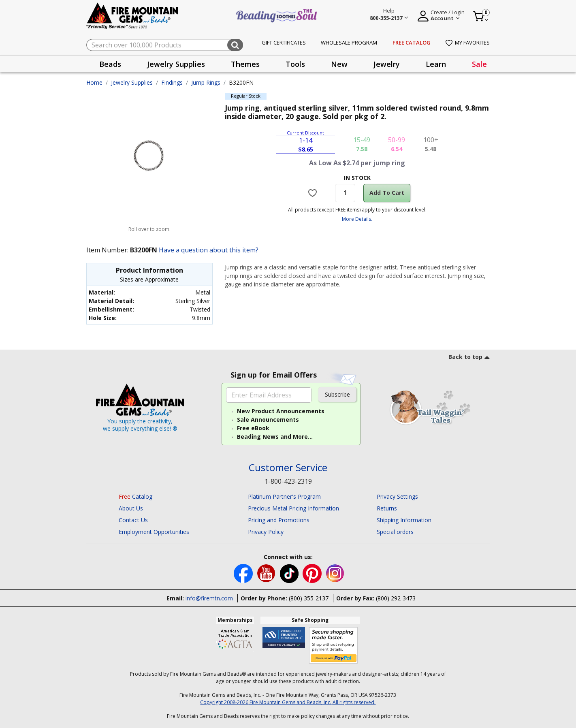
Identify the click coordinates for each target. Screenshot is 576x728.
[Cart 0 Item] (481, 16)
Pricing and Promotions (279, 520)
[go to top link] (469, 358)
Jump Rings (206, 82)
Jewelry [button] (387, 64)
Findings (172, 82)
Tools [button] (295, 64)
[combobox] (165, 45)
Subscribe (337, 394)
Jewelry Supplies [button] (176, 64)
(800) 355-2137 (309, 598)
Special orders (395, 532)
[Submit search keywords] (235, 45)
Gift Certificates (284, 43)
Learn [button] (436, 64)
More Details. (357, 219)
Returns (387, 508)
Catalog (135, 496)
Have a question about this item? (209, 250)
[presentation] (110, 64)
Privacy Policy (266, 532)
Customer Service (288, 468)
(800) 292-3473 (396, 598)
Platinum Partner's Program (284, 496)
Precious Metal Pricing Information (293, 508)
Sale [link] (479, 64)
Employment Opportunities (154, 532)
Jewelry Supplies (132, 82)
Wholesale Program (349, 43)
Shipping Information (404, 520)
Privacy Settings (397, 496)
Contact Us (133, 520)
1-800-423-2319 (288, 481)
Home (94, 82)
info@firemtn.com (209, 598)
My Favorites (468, 43)
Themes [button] (245, 64)
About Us (131, 508)
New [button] (339, 64)
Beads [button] (110, 64)
